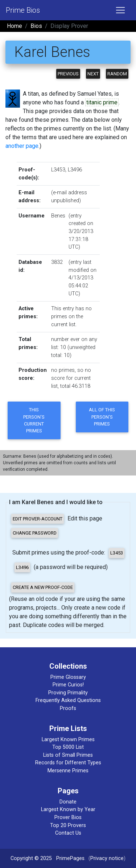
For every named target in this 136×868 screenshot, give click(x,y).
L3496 (75, 170)
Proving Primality (68, 693)
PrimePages (70, 858)
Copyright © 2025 (31, 858)
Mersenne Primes (68, 771)
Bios (36, 26)
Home (15, 26)
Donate (68, 802)
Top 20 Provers (68, 825)
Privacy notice (107, 858)
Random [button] (117, 74)
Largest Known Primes (68, 740)
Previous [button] (68, 74)
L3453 (58, 170)
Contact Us (68, 833)
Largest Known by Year (68, 809)
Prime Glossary (68, 677)
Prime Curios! (68, 685)
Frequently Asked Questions (68, 700)
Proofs (68, 708)
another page (22, 146)
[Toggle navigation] (120, 10)
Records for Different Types (68, 763)
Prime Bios (23, 10)
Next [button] (93, 74)
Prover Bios (68, 817)
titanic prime (102, 102)
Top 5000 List (68, 747)
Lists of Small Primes (68, 755)
